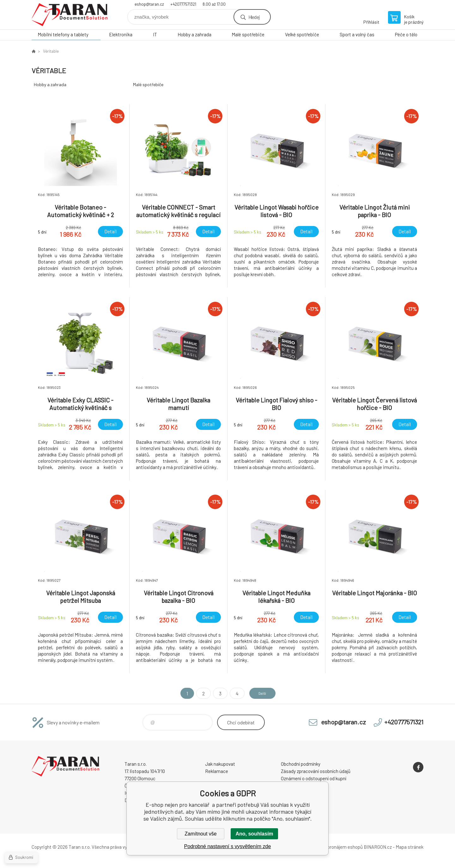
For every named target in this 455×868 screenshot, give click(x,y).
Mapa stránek (409, 847)
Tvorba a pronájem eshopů (336, 847)
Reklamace (217, 771)
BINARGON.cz (378, 847)
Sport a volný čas (357, 34)
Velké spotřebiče (302, 34)
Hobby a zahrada (194, 34)
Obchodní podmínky (301, 764)
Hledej (254, 17)
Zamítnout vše (200, 834)
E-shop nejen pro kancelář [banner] (70, 15)
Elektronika (121, 34)
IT (155, 34)
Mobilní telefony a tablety (63, 34)
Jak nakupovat (220, 764)
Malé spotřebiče (248, 34)
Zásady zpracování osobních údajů (316, 771)
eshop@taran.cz (149, 4)
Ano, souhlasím (254, 834)
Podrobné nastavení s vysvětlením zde (228, 846)
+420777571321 (183, 4)
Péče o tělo (406, 34)
